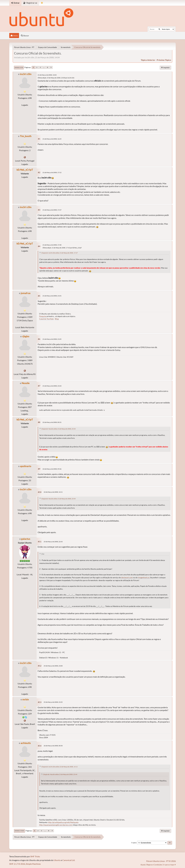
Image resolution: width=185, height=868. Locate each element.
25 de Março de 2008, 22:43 (53, 542)
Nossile (26, 383)
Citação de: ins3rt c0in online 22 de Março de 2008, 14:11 (59, 767)
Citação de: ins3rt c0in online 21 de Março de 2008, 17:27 (59, 253)
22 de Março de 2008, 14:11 (53, 492)
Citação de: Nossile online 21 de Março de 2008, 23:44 (58, 429)
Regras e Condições (154, 865)
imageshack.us (144, 578)
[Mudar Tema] (42, 3)
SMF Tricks (35, 856)
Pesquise (43, 316)
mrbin (26, 699)
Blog (57, 319)
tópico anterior (148, 60)
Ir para (134, 843)
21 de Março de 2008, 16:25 (52, 139)
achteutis (26, 743)
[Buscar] (159, 29)
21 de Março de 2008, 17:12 (52, 172)
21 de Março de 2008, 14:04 (47, 75)
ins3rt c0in (26, 74)
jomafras (26, 293)
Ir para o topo (19, 831)
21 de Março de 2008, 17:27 (52, 210)
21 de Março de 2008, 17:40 (52, 245)
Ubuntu (57, 860)
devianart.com (127, 578)
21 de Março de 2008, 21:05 (52, 339)
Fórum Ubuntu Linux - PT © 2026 (161, 861)
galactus (26, 539)
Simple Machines (33, 864)
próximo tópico (164, 60)
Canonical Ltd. (69, 860)
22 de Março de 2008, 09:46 (52, 469)
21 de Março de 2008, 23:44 (52, 386)
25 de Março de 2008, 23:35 (53, 702)
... (44, 67)
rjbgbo (26, 336)
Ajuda (143, 865)
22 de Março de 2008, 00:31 (52, 422)
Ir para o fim (19, 68)
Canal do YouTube (46, 319)
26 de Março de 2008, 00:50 (53, 746)
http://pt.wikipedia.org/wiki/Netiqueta (63, 822)
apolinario (26, 466)
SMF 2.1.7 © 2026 (17, 864)
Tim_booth (26, 136)
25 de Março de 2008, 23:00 (53, 666)
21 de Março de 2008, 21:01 (52, 296)
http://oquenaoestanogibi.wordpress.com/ (56, 825)
